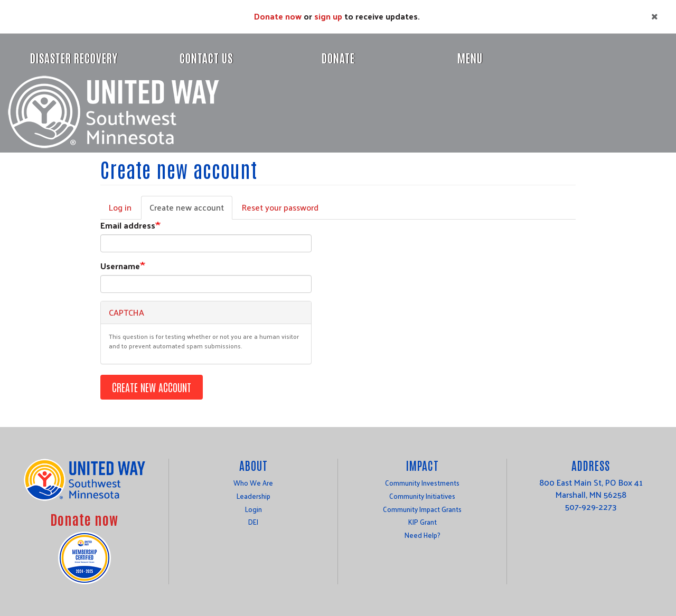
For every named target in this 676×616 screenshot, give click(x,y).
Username (120, 266)
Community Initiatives (422, 496)
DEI (253, 522)
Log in (120, 207)
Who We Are (253, 483)
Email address (128, 226)
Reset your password (280, 207)
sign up (328, 16)
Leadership (253, 496)
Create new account (191, 210)
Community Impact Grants (422, 509)
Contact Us (206, 58)
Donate (338, 58)
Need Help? (422, 535)
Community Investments (422, 483)
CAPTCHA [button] (126, 312)
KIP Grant (422, 522)
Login (253, 509)
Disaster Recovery (74, 58)
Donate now (278, 16)
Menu (470, 58)
